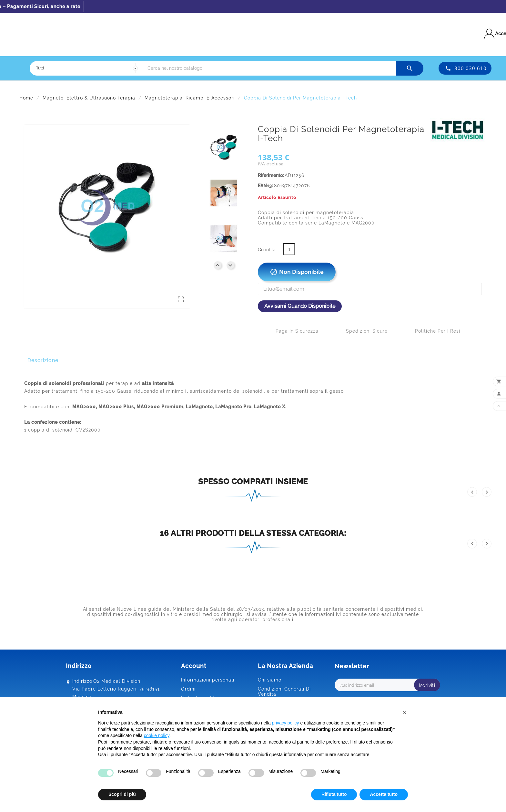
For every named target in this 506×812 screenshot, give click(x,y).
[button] (405, 713)
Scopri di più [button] (122, 794)
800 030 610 (471, 68)
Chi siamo (270, 680)
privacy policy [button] (286, 723)
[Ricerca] (270, 68)
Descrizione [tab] (43, 360)
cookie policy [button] (157, 735)
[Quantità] (289, 249)
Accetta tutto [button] (384, 794)
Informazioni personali (208, 680)
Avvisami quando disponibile (300, 306)
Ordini (188, 689)
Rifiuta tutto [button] (334, 794)
